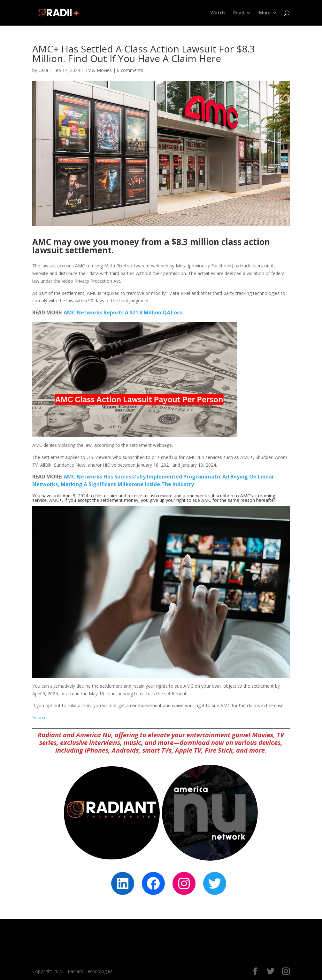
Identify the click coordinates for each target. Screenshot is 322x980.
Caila (43, 70)
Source (39, 718)
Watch (218, 13)
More (265, 13)
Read (239, 13)
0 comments (130, 70)
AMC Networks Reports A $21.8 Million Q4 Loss (123, 312)
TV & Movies (99, 70)
